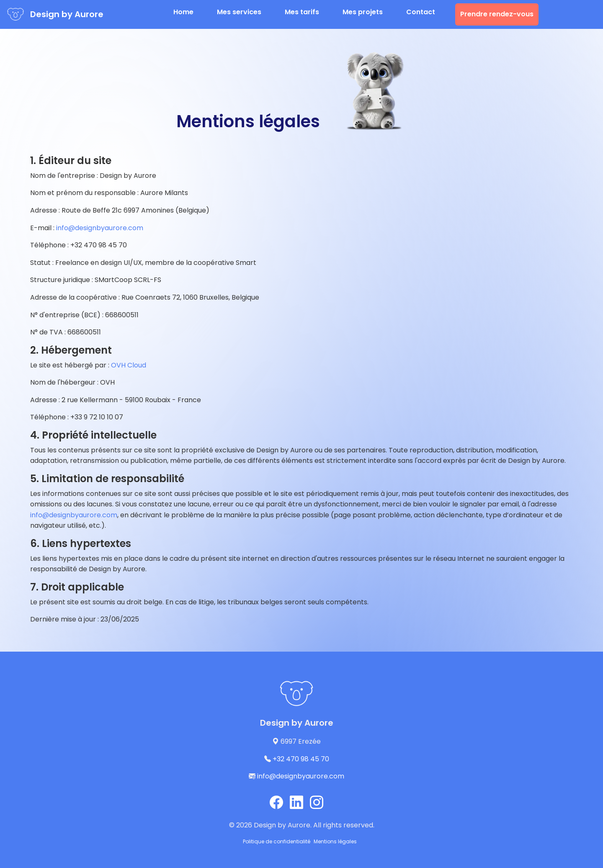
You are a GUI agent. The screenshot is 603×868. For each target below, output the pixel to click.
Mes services (239, 12)
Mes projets (363, 12)
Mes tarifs (302, 12)
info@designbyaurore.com (100, 228)
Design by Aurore (67, 14)
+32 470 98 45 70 (301, 759)
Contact (421, 12)
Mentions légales (335, 841)
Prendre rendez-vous (497, 14)
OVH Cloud (129, 365)
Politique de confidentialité (277, 841)
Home (183, 12)
